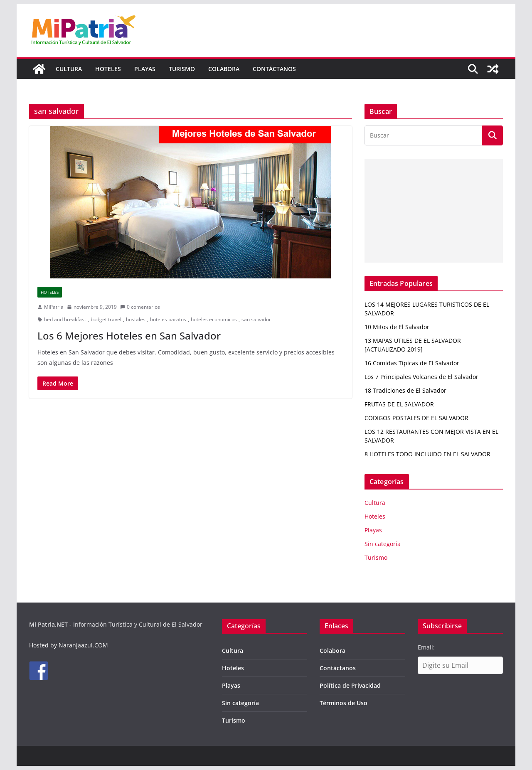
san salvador (256, 319)
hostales (136, 319)
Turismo (182, 69)
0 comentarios (140, 307)
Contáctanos (274, 69)
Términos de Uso (344, 703)
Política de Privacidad (350, 685)
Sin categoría (383, 544)
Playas (145, 69)
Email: (426, 647)
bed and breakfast (65, 319)
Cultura (69, 69)
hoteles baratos (168, 319)
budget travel (106, 319)
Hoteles (108, 69)
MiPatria (54, 307)
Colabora (224, 69)
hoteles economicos (214, 319)
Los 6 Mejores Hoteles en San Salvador (129, 336)
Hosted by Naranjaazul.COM (69, 645)
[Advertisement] (434, 211)
